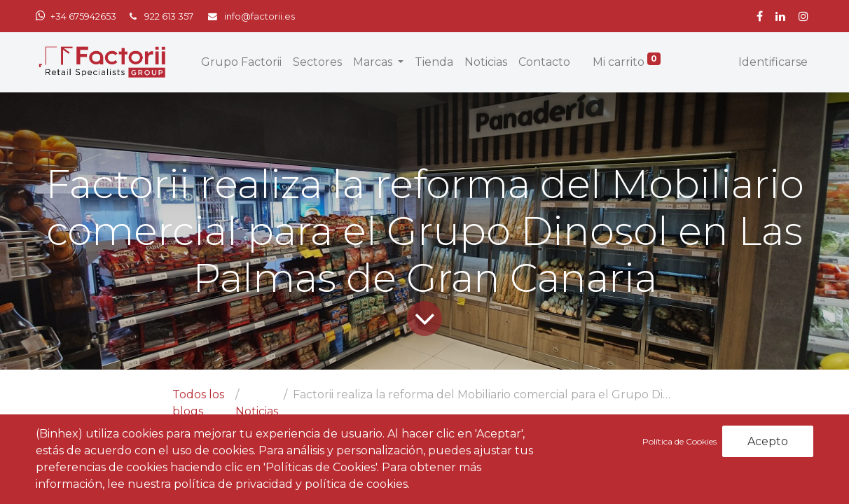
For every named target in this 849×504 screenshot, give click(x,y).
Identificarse (773, 62)
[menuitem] (241, 62)
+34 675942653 (83, 16)
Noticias (257, 411)
